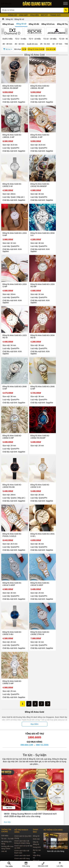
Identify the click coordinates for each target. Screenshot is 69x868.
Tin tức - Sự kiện (35, 727)
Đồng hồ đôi (34, 24)
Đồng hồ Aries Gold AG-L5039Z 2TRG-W (36, 605)
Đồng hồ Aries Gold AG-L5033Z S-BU (12, 605)
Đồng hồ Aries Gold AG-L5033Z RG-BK (12, 462)
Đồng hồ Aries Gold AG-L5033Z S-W (12, 177)
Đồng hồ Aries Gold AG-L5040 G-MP (36, 367)
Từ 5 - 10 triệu (35, 39)
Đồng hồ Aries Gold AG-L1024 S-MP (12, 226)
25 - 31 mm (45, 44)
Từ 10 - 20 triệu (50, 39)
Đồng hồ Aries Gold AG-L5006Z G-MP (12, 414)
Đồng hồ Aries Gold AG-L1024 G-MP (12, 273)
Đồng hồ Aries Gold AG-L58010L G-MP (36, 130)
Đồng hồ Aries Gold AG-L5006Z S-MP (12, 652)
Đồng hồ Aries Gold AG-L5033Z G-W (36, 462)
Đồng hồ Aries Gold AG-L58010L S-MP (12, 130)
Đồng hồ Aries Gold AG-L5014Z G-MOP (36, 558)
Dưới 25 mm (32, 44)
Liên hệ (4, 823)
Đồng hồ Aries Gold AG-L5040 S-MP (12, 367)
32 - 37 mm (57, 44)
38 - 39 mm (7, 44)
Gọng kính (37, 819)
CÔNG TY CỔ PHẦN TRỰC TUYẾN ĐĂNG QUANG (34, 852)
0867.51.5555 (42, 717)
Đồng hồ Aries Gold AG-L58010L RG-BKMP (12, 83)
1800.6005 (35, 709)
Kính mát (36, 811)
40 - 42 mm (20, 44)
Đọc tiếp (8, 794)
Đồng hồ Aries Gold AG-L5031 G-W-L (36, 511)
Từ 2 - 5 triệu (21, 39)
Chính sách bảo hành (22, 827)
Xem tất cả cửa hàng (56, 823)
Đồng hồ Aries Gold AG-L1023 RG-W (12, 320)
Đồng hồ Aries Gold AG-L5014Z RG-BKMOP (36, 177)
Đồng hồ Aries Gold (36, 49)
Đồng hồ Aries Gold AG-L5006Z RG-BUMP (36, 414)
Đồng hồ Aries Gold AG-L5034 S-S (36, 226)
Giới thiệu (5, 807)
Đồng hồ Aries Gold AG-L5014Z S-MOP (12, 558)
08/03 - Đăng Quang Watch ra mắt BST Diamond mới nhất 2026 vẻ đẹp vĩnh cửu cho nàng (30, 787)
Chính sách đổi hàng (22, 830)
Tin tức (9, 779)
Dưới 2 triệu (8, 39)
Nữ (24, 49)
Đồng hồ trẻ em (48, 24)
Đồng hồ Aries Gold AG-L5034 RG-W (36, 320)
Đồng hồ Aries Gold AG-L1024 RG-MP (36, 273)
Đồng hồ (9, 19)
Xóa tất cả (51, 49)
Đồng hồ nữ (19, 19)
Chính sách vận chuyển (23, 833)
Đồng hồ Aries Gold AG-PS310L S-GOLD (12, 511)
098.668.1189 (27, 717)
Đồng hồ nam (8, 24)
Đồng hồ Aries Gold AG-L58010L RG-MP (36, 83)
